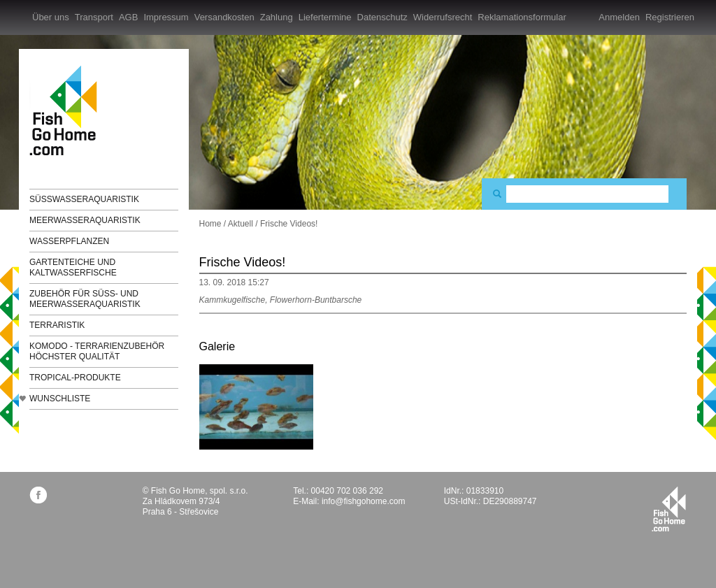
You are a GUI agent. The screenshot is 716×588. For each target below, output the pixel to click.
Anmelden (619, 17)
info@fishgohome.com (364, 501)
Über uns (51, 17)
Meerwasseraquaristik (85, 220)
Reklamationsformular (522, 17)
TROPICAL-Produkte (75, 378)
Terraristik (57, 325)
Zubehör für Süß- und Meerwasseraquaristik (85, 299)
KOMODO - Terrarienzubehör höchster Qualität (97, 351)
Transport (94, 17)
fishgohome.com (669, 509)
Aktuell (241, 224)
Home (210, 224)
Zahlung (277, 17)
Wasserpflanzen (69, 241)
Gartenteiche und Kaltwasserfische (73, 267)
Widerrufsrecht (443, 17)
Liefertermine (325, 17)
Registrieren (670, 17)
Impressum (166, 17)
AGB (128, 17)
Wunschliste (60, 399)
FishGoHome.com (68, 110)
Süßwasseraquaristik (84, 199)
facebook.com (38, 495)
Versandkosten (224, 17)
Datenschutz (382, 17)
